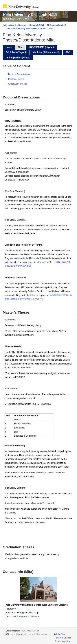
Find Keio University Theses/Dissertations (26, 29)
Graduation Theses (18, 84)
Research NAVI (37, 25)
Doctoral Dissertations (19, 74)
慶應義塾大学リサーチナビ (16, 19)
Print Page (59, 634)
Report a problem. (63, 641)
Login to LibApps (64, 638)
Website (35, 617)
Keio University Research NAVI (30, 15)
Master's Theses (16, 79)
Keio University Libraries (15, 25)
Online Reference (20, 617)
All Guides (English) (56, 25)
